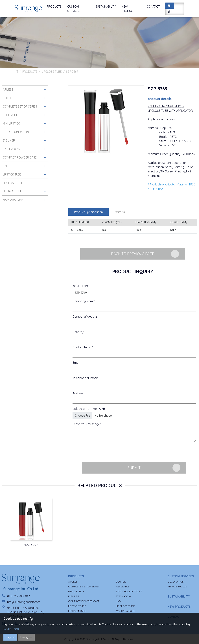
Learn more (11, 629)
